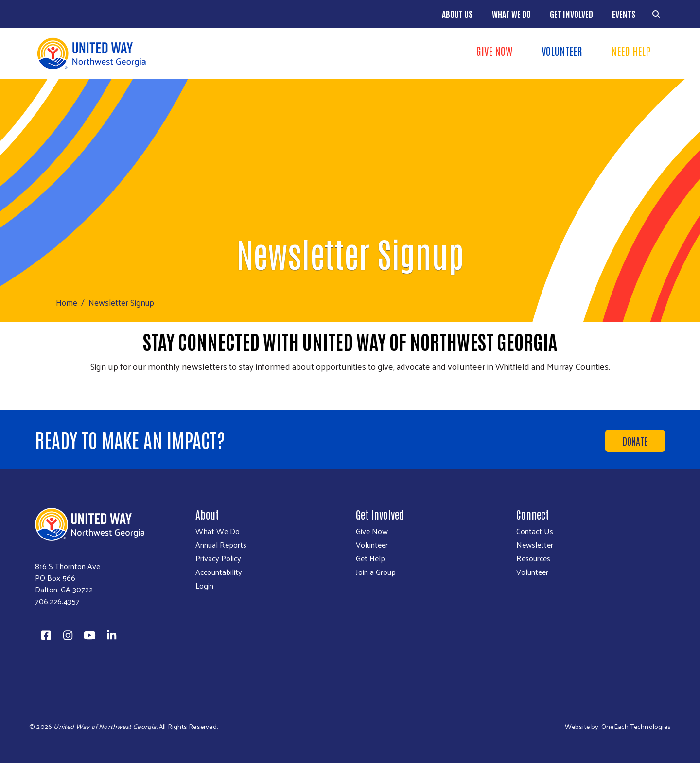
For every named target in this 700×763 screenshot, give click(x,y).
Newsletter (535, 545)
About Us (457, 14)
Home (67, 302)
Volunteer (562, 51)
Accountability (219, 572)
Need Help (631, 51)
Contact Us (535, 531)
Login (204, 586)
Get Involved (571, 14)
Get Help (370, 558)
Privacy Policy (218, 558)
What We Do (511, 14)
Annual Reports (221, 545)
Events (624, 14)
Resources (533, 558)
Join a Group (376, 572)
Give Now (494, 51)
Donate (635, 441)
